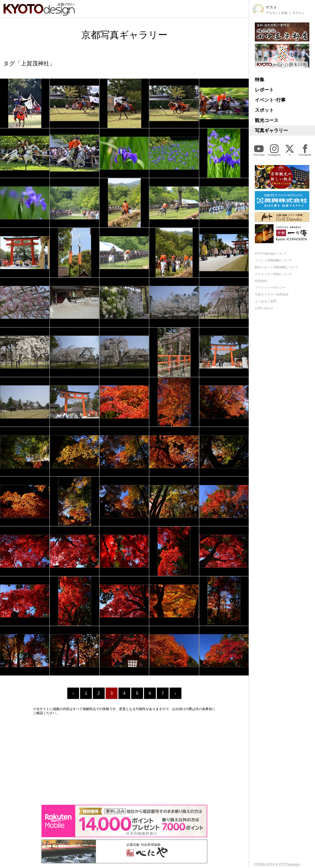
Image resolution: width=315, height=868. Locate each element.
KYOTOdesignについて (271, 253)
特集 (260, 80)
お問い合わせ (264, 308)
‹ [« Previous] (73, 693)
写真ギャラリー (271, 130)
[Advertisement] (124, 760)
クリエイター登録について (273, 274)
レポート (264, 90)
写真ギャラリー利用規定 (272, 294)
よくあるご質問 (266, 301)
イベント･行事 (270, 100)
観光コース (267, 120)
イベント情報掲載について (273, 260)
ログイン (298, 13)
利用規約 (261, 281)
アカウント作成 (277, 13)
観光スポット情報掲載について (276, 267)
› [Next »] (175, 693)
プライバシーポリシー (270, 288)
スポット (264, 110)
